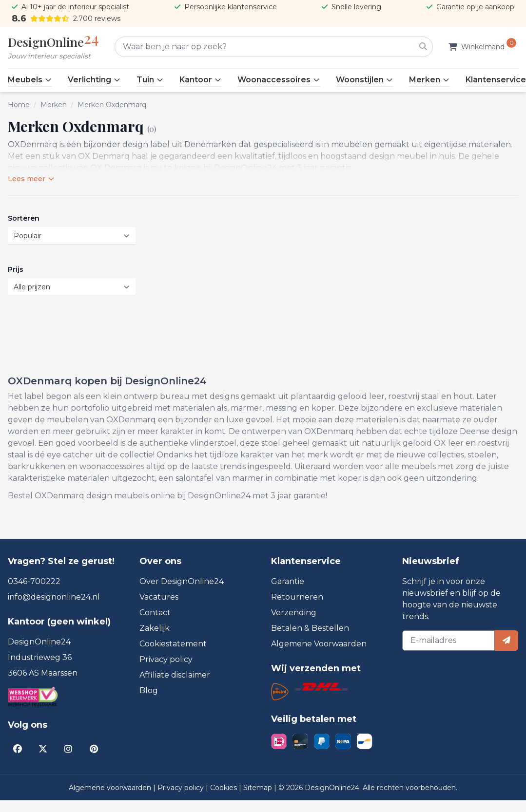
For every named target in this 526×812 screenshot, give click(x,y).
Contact (155, 613)
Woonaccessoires (279, 80)
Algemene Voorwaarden (319, 644)
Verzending (294, 613)
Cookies (224, 788)
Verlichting (94, 80)
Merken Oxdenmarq (112, 105)
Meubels (30, 80)
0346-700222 (34, 581)
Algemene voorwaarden (111, 788)
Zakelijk (155, 628)
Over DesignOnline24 (182, 581)
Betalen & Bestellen (310, 628)
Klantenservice (496, 80)
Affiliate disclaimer (175, 675)
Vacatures (159, 597)
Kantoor (201, 80)
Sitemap (259, 788)
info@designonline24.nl (54, 597)
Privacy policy (166, 659)
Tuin (150, 80)
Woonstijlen (365, 80)
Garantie (288, 581)
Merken (429, 80)
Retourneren (297, 597)
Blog (149, 690)
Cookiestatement (173, 644)
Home (19, 105)
